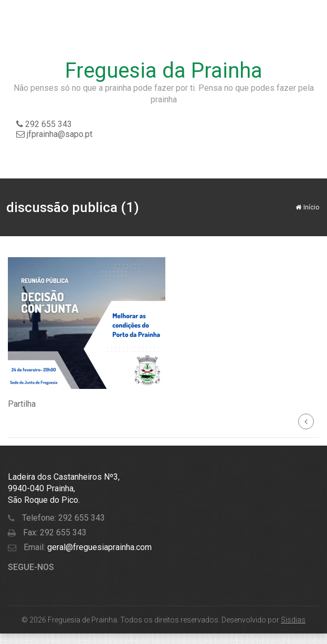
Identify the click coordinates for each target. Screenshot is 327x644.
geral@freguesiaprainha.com (98, 547)
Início (307, 207)
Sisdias (293, 620)
